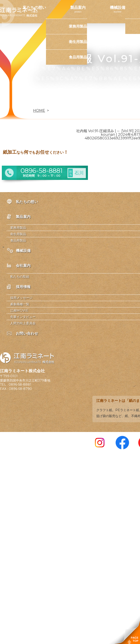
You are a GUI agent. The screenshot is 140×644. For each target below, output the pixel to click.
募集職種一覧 (20, 304)
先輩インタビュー (23, 317)
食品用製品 (78, 57)
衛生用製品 (78, 42)
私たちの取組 (20, 277)
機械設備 (118, 7)
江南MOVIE (19, 310)
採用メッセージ (21, 298)
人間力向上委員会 (23, 323)
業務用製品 (78, 26)
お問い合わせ (34, 103)
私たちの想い (34, 7)
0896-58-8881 (20, 384)
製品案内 (78, 7)
